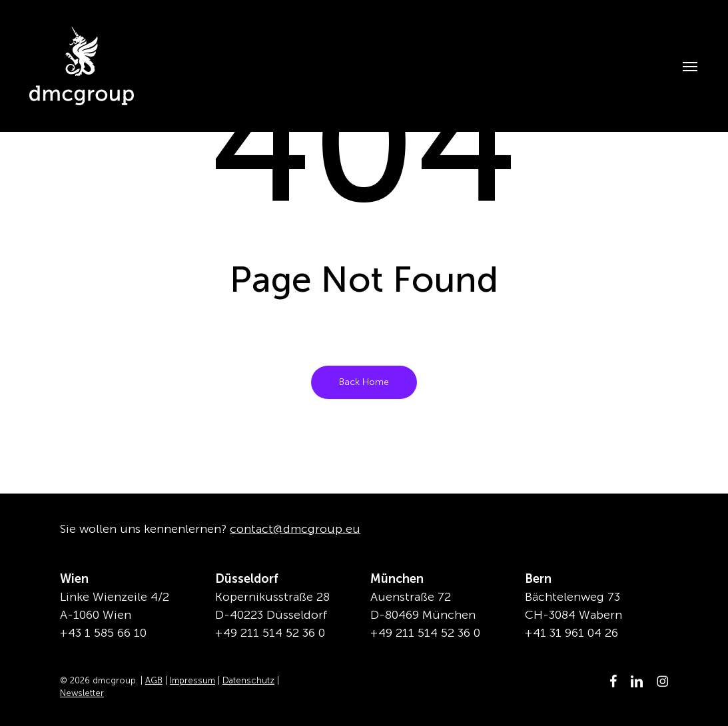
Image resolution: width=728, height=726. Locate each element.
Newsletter (82, 693)
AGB (154, 680)
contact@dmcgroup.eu (295, 529)
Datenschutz (248, 680)
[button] (683, 66)
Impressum (192, 680)
